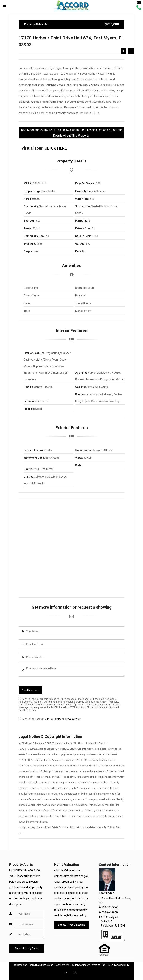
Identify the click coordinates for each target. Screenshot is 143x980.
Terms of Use (98, 965)
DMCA (110, 965)
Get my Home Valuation (71, 925)
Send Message (30, 690)
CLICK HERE (55, 148)
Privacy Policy (74, 719)
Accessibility (122, 965)
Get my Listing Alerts (27, 948)
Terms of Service (53, 719)
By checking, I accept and (50, 719)
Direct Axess (46, 965)
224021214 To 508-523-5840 (60, 130)
